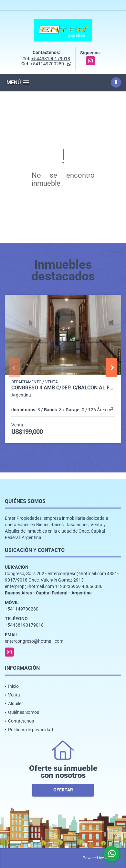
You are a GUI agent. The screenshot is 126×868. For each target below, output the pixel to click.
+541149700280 (47, 64)
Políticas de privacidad (31, 730)
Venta (14, 695)
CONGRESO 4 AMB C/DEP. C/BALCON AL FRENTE (63, 388)
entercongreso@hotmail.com (34, 641)
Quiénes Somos (24, 712)
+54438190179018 (51, 59)
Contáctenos (21, 721)
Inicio (13, 686)
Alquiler (16, 704)
